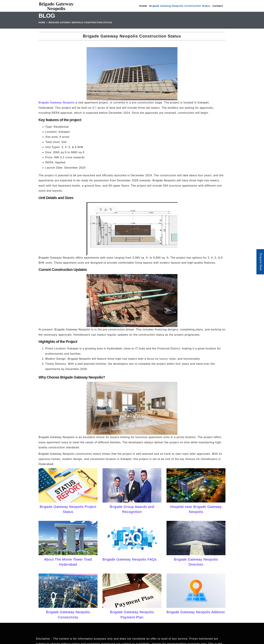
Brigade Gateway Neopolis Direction (196, 562)
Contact (218, 6)
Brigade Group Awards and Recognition (132, 509)
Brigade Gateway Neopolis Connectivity (68, 615)
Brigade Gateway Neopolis (56, 103)
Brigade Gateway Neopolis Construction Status (180, 6)
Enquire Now (261, 262)
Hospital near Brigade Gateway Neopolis (196, 509)
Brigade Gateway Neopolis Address (196, 612)
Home (143, 6)
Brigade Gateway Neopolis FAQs (130, 559)
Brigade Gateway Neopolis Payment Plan (132, 615)
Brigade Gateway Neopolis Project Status (68, 509)
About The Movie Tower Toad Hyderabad (68, 562)
